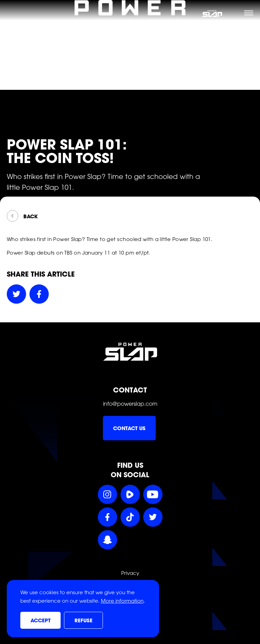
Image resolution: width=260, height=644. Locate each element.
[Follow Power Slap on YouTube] (153, 494)
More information (122, 601)
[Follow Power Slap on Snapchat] (107, 540)
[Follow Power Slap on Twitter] (153, 517)
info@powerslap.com (130, 404)
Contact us (129, 428)
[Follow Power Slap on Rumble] (130, 494)
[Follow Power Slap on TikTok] (130, 517)
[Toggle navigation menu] (249, 13)
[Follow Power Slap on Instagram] (107, 494)
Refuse (83, 621)
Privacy (130, 573)
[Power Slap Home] (130, 86)
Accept (40, 621)
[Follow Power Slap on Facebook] (107, 517)
